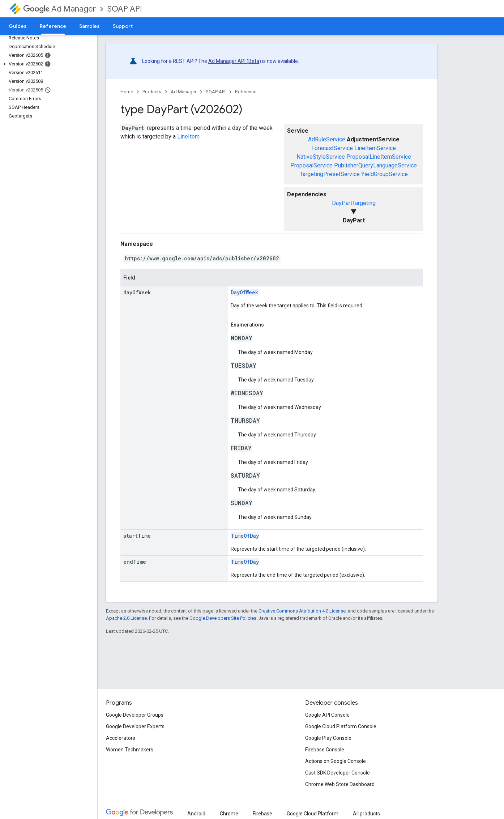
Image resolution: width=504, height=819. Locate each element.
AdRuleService (327, 139)
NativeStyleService (321, 157)
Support (123, 26)
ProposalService (311, 165)
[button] (47, 64)
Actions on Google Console (336, 761)
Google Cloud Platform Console (341, 726)
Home (127, 92)
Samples (89, 26)
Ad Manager (59, 9)
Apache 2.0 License (126, 618)
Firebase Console (325, 750)
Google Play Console (328, 738)
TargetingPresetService (330, 174)
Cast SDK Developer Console (338, 773)
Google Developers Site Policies (223, 618)
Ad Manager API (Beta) (235, 61)
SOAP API (125, 9)
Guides (18, 26)
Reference (246, 92)
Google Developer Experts (135, 726)
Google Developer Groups (135, 715)
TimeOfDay (245, 536)
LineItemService (375, 148)
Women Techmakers (130, 750)
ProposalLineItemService (379, 157)
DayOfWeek (244, 292)
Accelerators (121, 738)
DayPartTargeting (354, 203)
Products (152, 92)
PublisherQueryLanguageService (375, 165)
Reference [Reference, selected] (53, 26)
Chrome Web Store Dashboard (340, 784)
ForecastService (332, 148)
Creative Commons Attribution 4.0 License (302, 611)
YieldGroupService (385, 174)
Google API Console (327, 715)
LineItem (188, 136)
